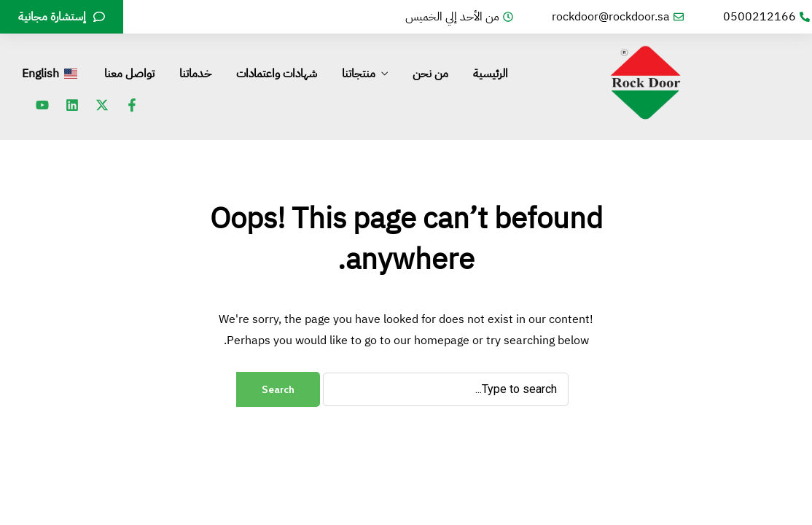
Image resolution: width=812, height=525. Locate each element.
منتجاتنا (359, 74)
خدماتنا (195, 74)
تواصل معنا (129, 74)
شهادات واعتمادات (277, 74)
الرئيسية (491, 74)
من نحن (430, 74)
